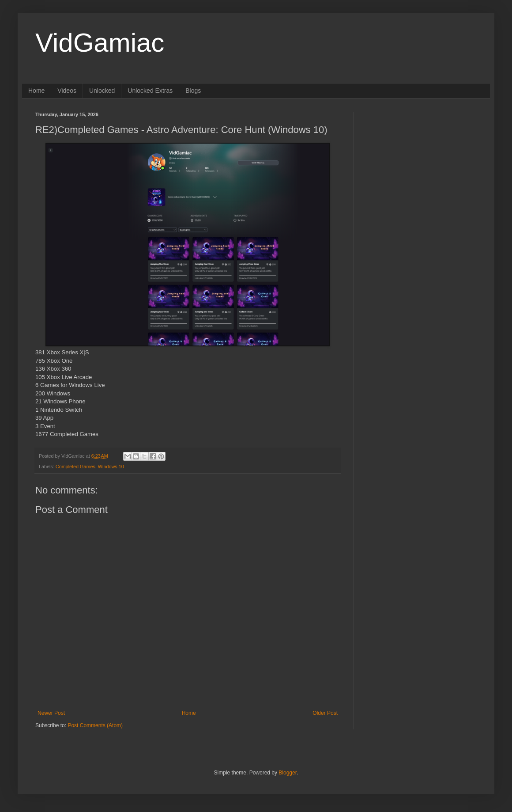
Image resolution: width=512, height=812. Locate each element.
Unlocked (102, 91)
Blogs (193, 91)
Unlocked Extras (150, 91)
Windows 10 (111, 467)
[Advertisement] (422, 167)
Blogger (288, 773)
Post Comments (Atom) (95, 725)
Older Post (325, 713)
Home (36, 91)
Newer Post (51, 713)
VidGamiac (100, 43)
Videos (67, 91)
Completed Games (75, 467)
